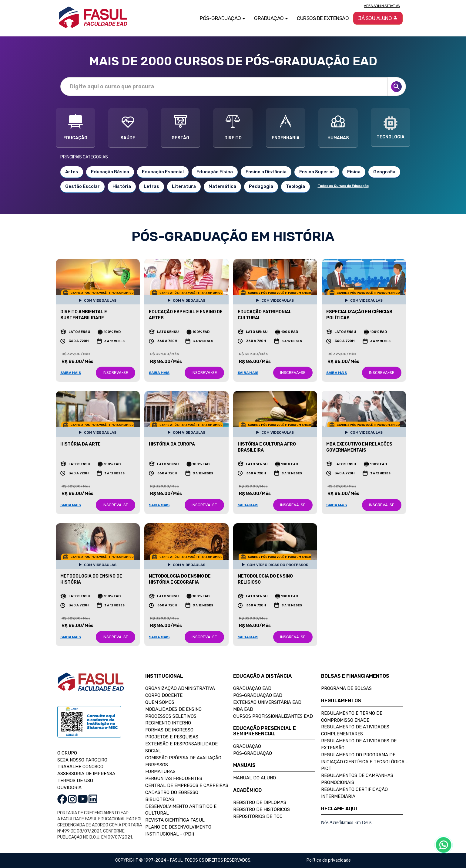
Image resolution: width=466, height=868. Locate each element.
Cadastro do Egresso (172, 792)
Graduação (247, 746)
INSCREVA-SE (116, 373)
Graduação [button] (271, 18)
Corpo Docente (164, 695)
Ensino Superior (317, 172)
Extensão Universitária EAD (267, 702)
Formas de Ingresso (169, 730)
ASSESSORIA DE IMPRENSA (86, 774)
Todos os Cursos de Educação (343, 186)
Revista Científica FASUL (175, 820)
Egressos (157, 765)
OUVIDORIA (69, 788)
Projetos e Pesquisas (172, 737)
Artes (72, 172)
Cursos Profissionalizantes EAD (273, 716)
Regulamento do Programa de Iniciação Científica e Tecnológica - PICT (364, 762)
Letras (151, 186)
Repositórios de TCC (258, 816)
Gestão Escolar (82, 186)
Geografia (384, 172)
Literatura (184, 186)
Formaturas (160, 771)
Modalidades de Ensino (173, 709)
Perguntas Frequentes (174, 778)
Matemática (222, 186)
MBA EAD (243, 709)
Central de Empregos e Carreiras (187, 785)
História (122, 186)
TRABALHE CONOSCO (80, 767)
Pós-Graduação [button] (222, 18)
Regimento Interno (168, 723)
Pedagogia (261, 186)
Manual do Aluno (255, 778)
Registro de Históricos (261, 809)
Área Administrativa (382, 6)
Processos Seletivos (171, 716)
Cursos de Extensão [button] (323, 18)
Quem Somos (160, 702)
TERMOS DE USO (75, 781)
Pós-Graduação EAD (258, 695)
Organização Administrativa (180, 688)
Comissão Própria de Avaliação (183, 758)
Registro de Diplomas (260, 802)
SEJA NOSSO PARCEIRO (82, 760)
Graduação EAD (252, 688)
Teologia (295, 186)
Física (354, 172)
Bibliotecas (160, 799)
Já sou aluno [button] (378, 18)
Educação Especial (163, 172)
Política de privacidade (329, 860)
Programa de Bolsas (346, 688)
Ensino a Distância (266, 172)
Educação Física (215, 172)
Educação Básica (110, 172)
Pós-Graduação (253, 753)
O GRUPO (67, 753)
